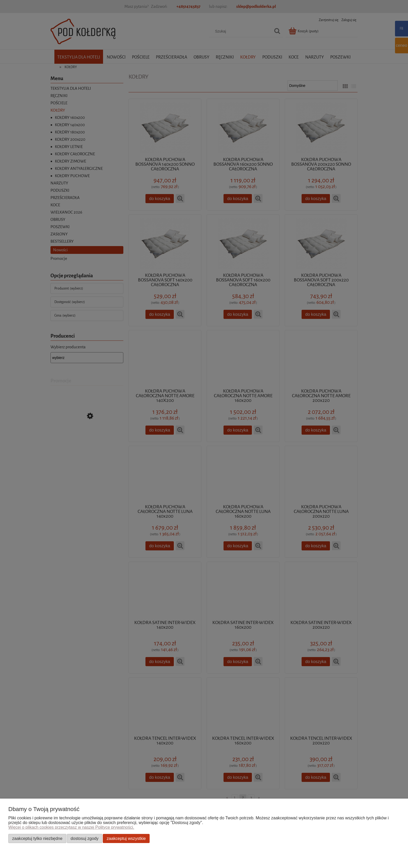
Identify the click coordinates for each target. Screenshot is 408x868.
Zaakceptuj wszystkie (126, 838)
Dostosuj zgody (84, 838)
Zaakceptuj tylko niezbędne (37, 838)
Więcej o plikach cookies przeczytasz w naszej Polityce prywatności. (71, 827)
